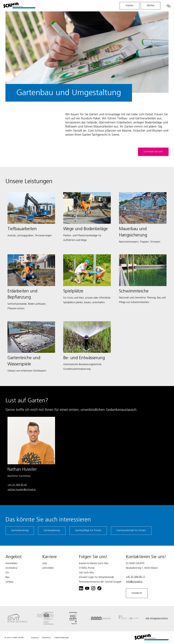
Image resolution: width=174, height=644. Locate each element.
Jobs (45, 563)
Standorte (137, 593)
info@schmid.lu (134, 582)
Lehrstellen (48, 568)
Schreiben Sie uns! (153, 152)
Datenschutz (46, 638)
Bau (7, 577)
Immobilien (11, 563)
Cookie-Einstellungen (61, 638)
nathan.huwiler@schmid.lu (22, 490)
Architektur (12, 568)
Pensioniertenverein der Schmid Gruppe (100, 582)
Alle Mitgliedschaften (157, 619)
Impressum (35, 638)
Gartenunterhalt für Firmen (131, 530)
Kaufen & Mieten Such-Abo (94, 563)
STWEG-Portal (87, 568)
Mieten (151, 6)
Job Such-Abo (86, 573)
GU (7, 573)
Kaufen (130, 6)
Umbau (9, 582)
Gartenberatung (20, 530)
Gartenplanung (52, 530)
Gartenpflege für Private (88, 530)
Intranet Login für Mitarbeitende (96, 577)
